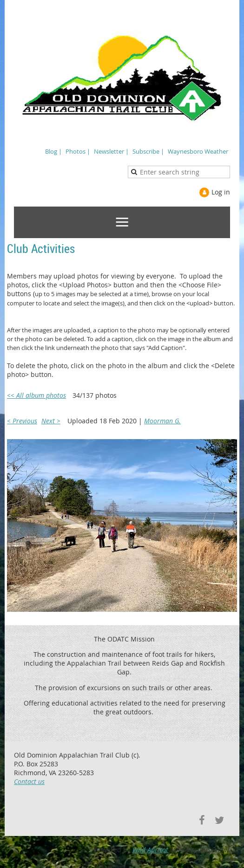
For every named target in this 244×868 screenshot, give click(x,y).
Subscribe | (148, 151)
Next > (51, 421)
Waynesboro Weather (198, 151)
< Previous (22, 421)
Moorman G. (162, 421)
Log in (221, 192)
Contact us (29, 781)
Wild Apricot (150, 850)
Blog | (53, 151)
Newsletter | (111, 151)
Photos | (78, 151)
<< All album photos (36, 395)
